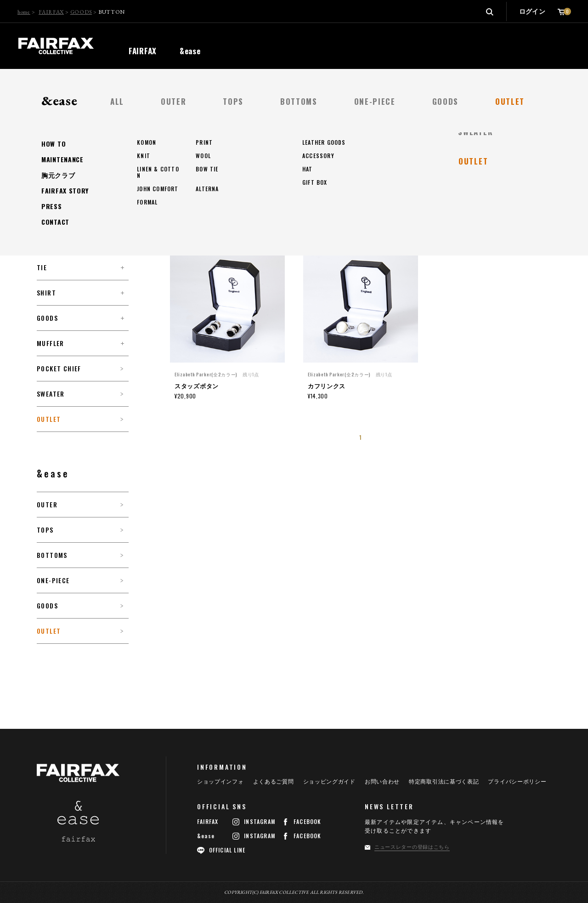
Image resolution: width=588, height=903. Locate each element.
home (24, 12)
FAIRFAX (51, 12)
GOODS (81, 12)
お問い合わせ (382, 782)
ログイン (532, 11)
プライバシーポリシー (517, 782)
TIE (42, 267)
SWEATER (51, 394)
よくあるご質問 (274, 782)
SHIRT (46, 293)
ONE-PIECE (53, 580)
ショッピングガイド (329, 782)
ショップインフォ (220, 782)
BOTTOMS (52, 555)
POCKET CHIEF (59, 369)
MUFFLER (51, 343)
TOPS (45, 530)
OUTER (47, 505)
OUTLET (49, 419)
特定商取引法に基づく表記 (444, 782)
